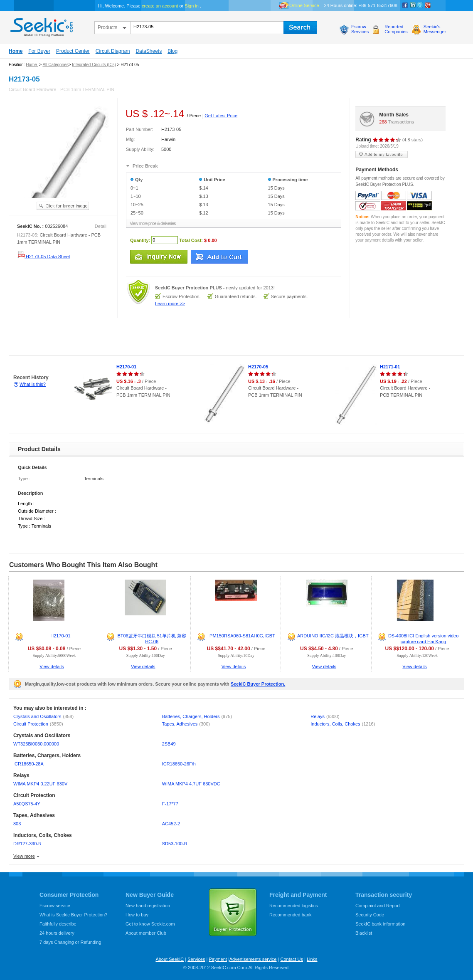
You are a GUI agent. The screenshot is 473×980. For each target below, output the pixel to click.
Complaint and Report (378, 906)
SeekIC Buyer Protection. (258, 684)
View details (52, 666)
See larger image (63, 206)
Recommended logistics (294, 906)
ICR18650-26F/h (179, 764)
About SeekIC (170, 959)
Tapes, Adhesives (186, 724)
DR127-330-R (27, 844)
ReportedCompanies (396, 29)
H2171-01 (390, 367)
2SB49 (169, 744)
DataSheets (149, 51)
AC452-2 (171, 824)
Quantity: (140, 240)
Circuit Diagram (113, 51)
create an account (160, 6)
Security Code (370, 915)
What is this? (33, 384)
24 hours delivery (57, 933)
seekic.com (41, 25)
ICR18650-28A (28, 764)
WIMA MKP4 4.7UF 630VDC (191, 784)
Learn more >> (170, 304)
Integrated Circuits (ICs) (94, 65)
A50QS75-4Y (27, 804)
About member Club (146, 933)
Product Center (73, 51)
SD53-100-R (175, 844)
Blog (172, 51)
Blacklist (364, 933)
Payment (218, 959)
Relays (325, 716)
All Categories (55, 65)
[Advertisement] (151, 337)
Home (16, 51)
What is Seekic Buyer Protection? (73, 915)
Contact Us (291, 959)
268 (383, 122)
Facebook (405, 5)
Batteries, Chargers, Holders (197, 716)
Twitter (420, 5)
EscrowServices (360, 29)
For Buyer (39, 51)
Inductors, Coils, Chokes (343, 724)
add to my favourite (382, 154)
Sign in (192, 6)
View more (24, 856)
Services (196, 959)
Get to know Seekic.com (150, 924)
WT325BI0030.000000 (36, 744)
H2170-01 (126, 367)
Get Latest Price (221, 116)
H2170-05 (258, 367)
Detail (101, 226)
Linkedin (413, 5)
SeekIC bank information (380, 924)
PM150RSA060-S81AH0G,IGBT (242, 636)
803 (17, 824)
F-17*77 (170, 804)
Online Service (304, 5)
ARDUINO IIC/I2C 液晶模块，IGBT (333, 636)
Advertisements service (253, 959)
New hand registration (148, 906)
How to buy (137, 915)
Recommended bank (291, 915)
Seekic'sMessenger (435, 29)
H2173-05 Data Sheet (43, 257)
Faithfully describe (58, 924)
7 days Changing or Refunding (70, 942)
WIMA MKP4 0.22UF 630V (40, 784)
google (428, 5)
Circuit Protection (38, 724)
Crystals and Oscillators (43, 716)
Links (312, 959)
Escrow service (55, 906)
